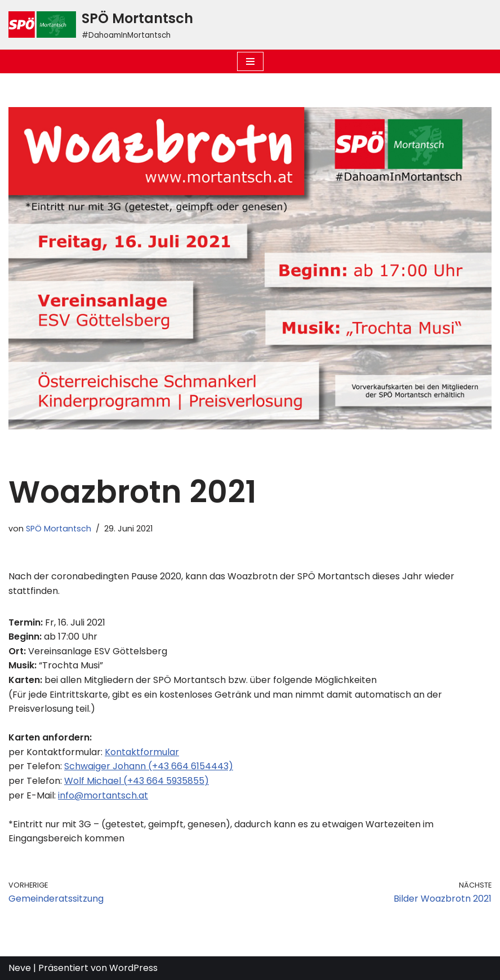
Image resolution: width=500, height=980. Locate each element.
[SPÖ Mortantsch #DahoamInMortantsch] (101, 25)
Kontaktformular (142, 752)
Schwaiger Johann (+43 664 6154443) (149, 766)
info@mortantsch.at (103, 795)
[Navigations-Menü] (250, 61)
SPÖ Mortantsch (59, 529)
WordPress (133, 968)
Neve (20, 968)
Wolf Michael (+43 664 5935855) (137, 781)
